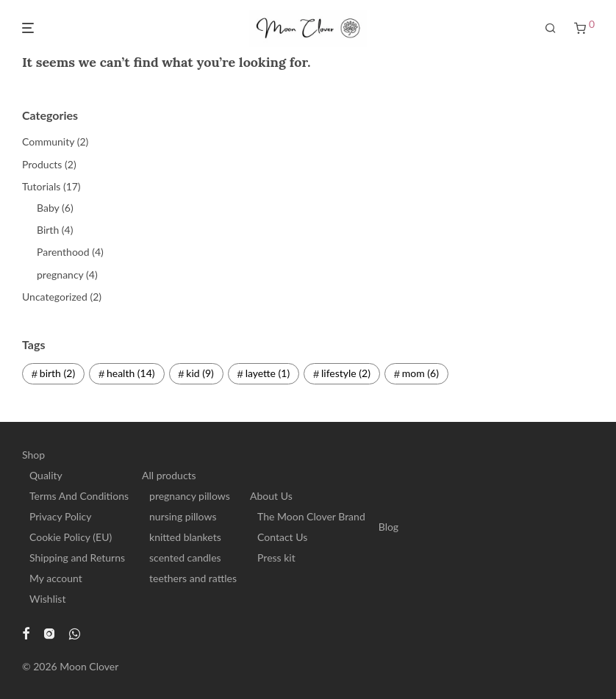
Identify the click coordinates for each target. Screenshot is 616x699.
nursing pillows (183, 516)
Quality (46, 475)
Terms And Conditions (79, 496)
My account (56, 578)
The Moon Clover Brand (311, 516)
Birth (48, 230)
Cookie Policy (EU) (71, 537)
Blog (388, 527)
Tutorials (41, 186)
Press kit (276, 558)
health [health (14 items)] (131, 373)
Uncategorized (55, 297)
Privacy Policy (60, 516)
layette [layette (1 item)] (268, 373)
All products (169, 475)
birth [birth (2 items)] (57, 373)
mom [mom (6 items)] (420, 373)
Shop (33, 455)
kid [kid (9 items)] (200, 373)
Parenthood (63, 252)
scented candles (185, 558)
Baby (48, 208)
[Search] (551, 28)
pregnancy (60, 275)
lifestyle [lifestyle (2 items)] (346, 373)
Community (48, 141)
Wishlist (47, 599)
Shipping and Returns (77, 558)
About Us (271, 496)
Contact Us (282, 537)
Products (42, 164)
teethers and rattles (193, 578)
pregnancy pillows (190, 496)
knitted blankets (185, 537)
